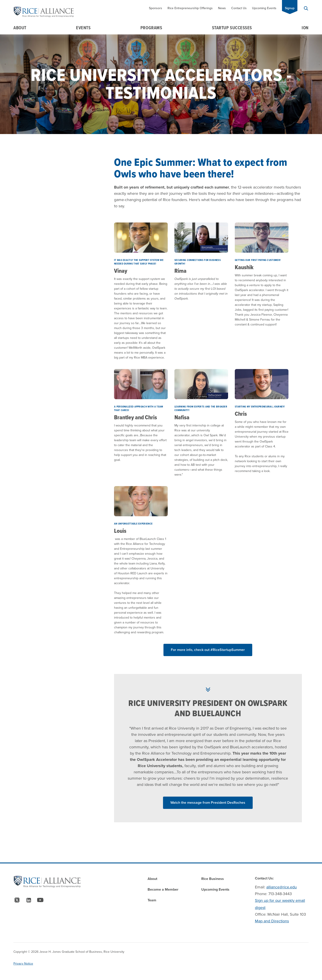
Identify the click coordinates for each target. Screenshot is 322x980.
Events (83, 28)
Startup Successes (232, 28)
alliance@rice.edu (282, 887)
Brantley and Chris (136, 417)
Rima (180, 271)
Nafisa (182, 417)
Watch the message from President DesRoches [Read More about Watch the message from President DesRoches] (208, 803)
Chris (241, 414)
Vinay (121, 271)
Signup (290, 8)
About (20, 28)
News (222, 8)
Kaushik (244, 267)
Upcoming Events (264, 8)
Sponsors (156, 8)
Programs (151, 28)
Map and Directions (272, 921)
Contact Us (239, 8)
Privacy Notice (23, 964)
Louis (120, 531)
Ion (305, 28)
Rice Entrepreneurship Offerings (190, 8)
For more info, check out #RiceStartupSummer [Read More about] (208, 650)
